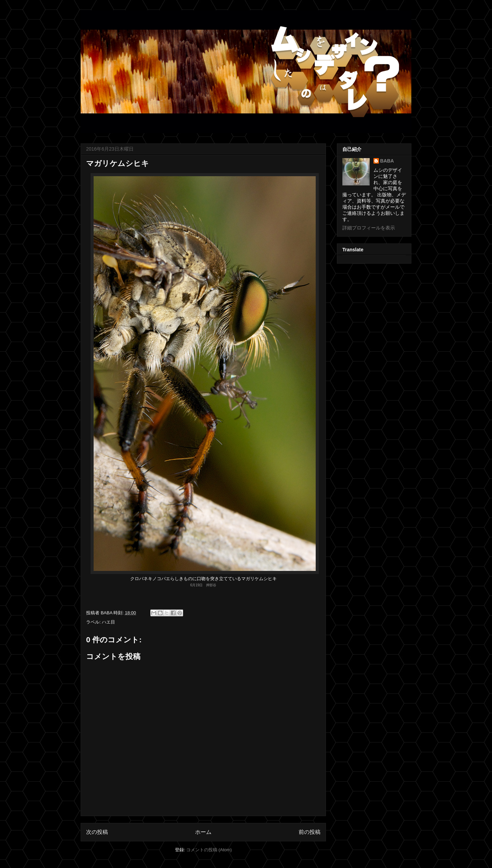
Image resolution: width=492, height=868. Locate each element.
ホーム (203, 832)
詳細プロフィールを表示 (369, 228)
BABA (387, 161)
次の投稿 (97, 832)
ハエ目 (108, 622)
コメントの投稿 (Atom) (209, 850)
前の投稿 (310, 832)
